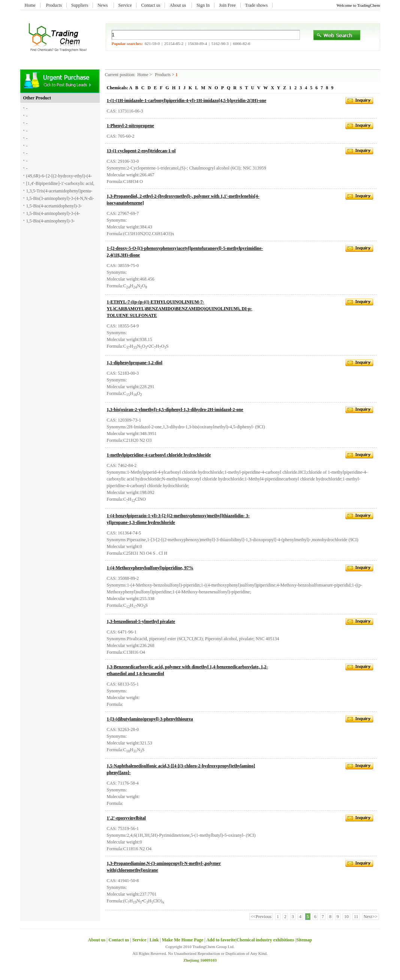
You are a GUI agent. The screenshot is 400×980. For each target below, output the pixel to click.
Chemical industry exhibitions (266, 940)
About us (178, 5)
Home (30, 5)
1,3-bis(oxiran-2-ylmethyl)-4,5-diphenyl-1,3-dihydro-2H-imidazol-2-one (175, 410)
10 (346, 917)
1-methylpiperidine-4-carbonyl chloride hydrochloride (159, 455)
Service (125, 5)
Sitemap (304, 940)
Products (54, 5)
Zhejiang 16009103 (200, 960)
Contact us (151, 5)
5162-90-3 (220, 44)
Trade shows (257, 5)
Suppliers (80, 5)
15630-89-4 (197, 44)
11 (356, 917)
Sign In (203, 5)
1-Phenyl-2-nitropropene (130, 126)
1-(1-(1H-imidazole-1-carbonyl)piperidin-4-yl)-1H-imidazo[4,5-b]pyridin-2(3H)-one (187, 101)
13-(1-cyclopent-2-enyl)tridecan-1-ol (141, 151)
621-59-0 (152, 44)
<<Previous (261, 917)
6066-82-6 (242, 44)
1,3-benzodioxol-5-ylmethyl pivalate (141, 621)
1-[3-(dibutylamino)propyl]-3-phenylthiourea (150, 719)
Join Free (227, 5)
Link (154, 940)
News (103, 5)
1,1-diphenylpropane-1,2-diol (135, 363)
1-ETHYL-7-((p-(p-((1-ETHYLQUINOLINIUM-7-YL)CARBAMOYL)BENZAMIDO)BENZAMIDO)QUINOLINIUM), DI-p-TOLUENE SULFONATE (180, 309)
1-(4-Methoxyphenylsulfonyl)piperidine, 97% (150, 568)
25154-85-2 (174, 44)
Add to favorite (221, 940)
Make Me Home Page (183, 940)
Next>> (371, 917)
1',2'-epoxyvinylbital (126, 818)
